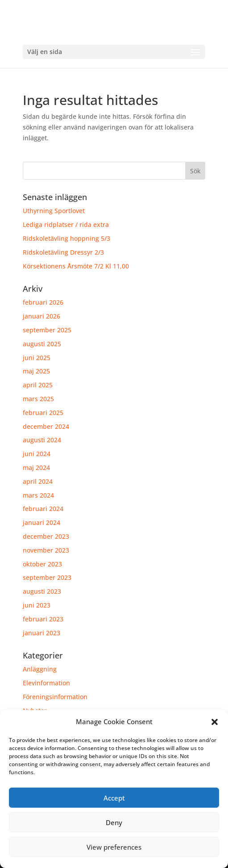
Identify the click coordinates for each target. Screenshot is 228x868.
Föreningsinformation (55, 697)
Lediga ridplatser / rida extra (66, 224)
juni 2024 (37, 454)
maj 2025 (36, 371)
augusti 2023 (42, 591)
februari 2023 (43, 619)
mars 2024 (38, 495)
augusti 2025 (42, 344)
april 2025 (38, 385)
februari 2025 (43, 413)
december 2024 (46, 426)
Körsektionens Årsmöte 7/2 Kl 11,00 (76, 266)
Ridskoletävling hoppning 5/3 (66, 238)
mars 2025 (38, 399)
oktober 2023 (42, 564)
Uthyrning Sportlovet (54, 211)
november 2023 (46, 550)
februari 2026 (43, 302)
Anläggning (40, 669)
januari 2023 (41, 633)
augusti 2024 (42, 440)
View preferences (114, 847)
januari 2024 (41, 522)
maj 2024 (36, 468)
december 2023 (46, 536)
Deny (114, 822)
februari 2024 (43, 509)
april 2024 (38, 481)
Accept (114, 798)
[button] (215, 722)
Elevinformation (46, 683)
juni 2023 (37, 605)
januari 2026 (41, 316)
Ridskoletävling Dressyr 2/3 (63, 252)
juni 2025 (37, 358)
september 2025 (47, 330)
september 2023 (47, 577)
